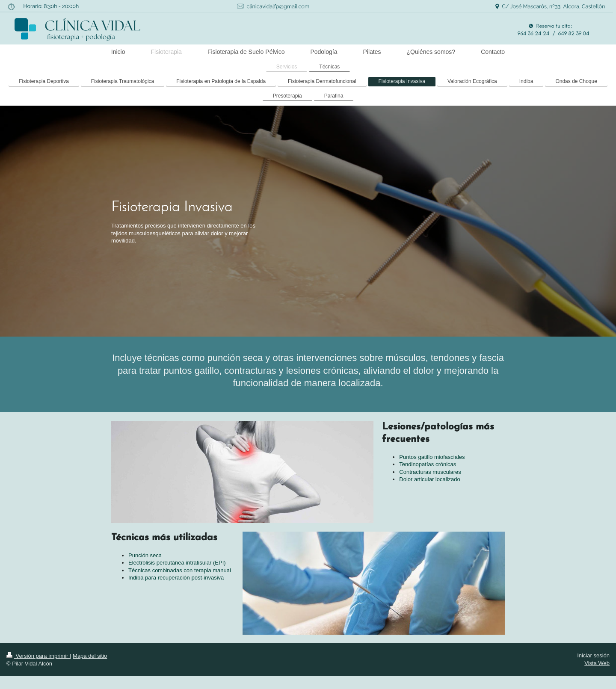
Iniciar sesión (593, 655)
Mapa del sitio (90, 656)
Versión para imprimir (38, 656)
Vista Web (597, 663)
